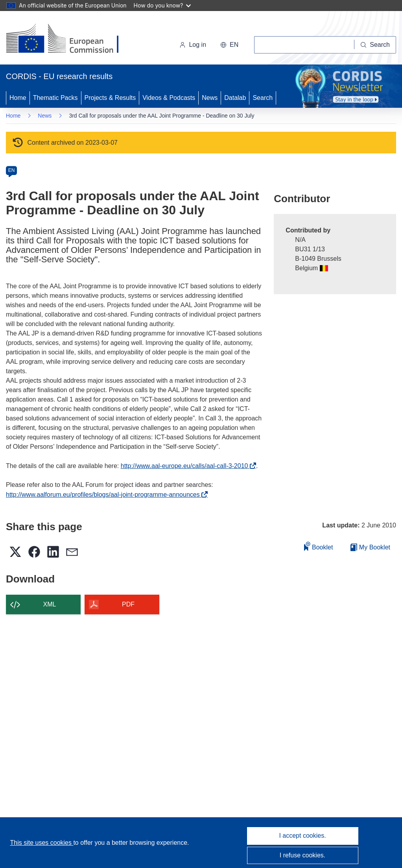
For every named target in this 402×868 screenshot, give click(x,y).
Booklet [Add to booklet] (319, 546)
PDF (128, 604)
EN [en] (12, 170)
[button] (229, 45)
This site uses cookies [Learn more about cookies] (41, 843)
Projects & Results (110, 98)
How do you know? (162, 5)
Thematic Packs (55, 98)
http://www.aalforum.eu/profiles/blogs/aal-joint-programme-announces (105, 495)
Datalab (235, 98)
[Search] (375, 45)
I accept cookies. (302, 836)
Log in (193, 45)
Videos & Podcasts (169, 98)
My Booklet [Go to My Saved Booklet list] (370, 547)
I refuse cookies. (303, 855)
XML (50, 604)
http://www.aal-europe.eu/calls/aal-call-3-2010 (186, 466)
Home (18, 98)
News (210, 98)
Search (263, 98)
